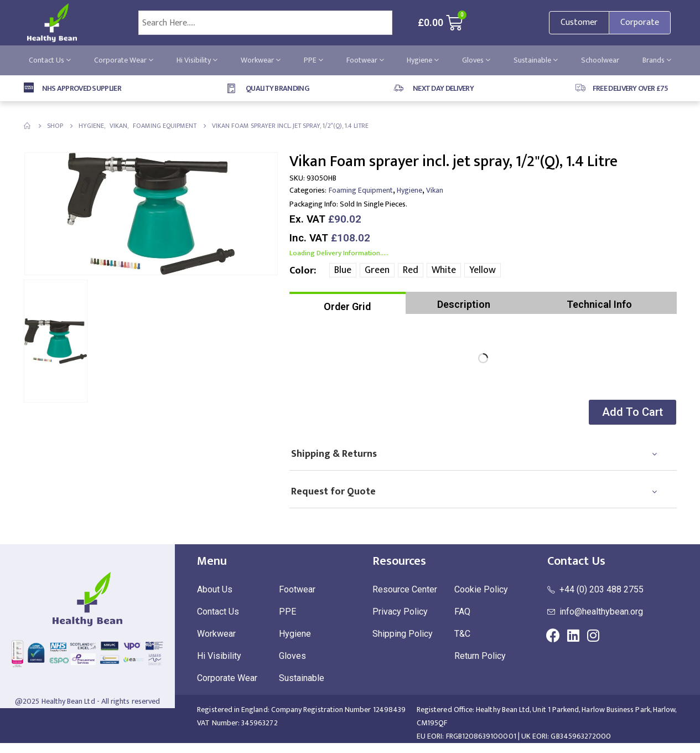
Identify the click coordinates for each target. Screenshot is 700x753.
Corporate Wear (124, 60)
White (444, 270)
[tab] (348, 303)
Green (377, 270)
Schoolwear (600, 60)
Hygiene (423, 60)
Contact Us (50, 60)
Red (411, 270)
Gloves (476, 60)
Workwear (261, 60)
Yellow (483, 270)
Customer (579, 22)
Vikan (435, 190)
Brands (657, 60)
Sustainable (536, 60)
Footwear (365, 60)
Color (302, 271)
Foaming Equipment (361, 190)
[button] (631, 412)
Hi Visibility (197, 60)
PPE (313, 60)
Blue (343, 270)
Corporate (640, 22)
